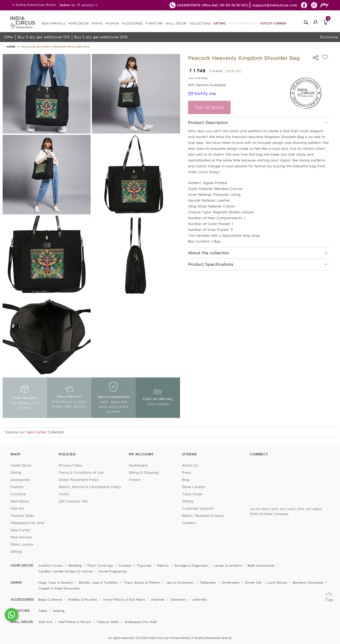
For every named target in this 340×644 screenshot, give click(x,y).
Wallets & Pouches (83, 599)
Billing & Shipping (144, 473)
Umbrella (199, 599)
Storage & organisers (191, 565)
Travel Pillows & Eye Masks (124, 599)
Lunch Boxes (277, 582)
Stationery (178, 599)
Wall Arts (46, 622)
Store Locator (22, 544)
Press (186, 473)
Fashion (17, 487)
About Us (190, 465)
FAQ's (64, 494)
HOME (11, 47)
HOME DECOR (78, 23)
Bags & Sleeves (50, 599)
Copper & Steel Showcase (59, 588)
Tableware (208, 582)
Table (43, 611)
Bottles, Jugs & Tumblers (98, 582)
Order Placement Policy (79, 480)
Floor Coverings (100, 565)
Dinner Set (253, 582)
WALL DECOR (176, 23)
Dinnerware (230, 582)
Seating (59, 611)
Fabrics (163, 565)
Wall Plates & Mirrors (75, 622)
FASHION (112, 23)
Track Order (192, 494)
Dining (16, 473)
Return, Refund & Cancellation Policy (90, 487)
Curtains (125, 565)
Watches (158, 599)
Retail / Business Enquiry (203, 516)
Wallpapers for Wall (27, 523)
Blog (186, 480)
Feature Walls (22, 516)
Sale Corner (36, 432)
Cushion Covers (51, 565)
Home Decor (21, 465)
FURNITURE (154, 23)
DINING (97, 23)
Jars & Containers (180, 582)
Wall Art (17, 508)
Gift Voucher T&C (74, 501)
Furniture (18, 494)
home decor (22, 566)
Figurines (144, 565)
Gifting (220, 23)
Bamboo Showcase (308, 582)
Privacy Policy (71, 465)
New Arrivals (21, 537)
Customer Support (198, 508)
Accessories (20, 480)
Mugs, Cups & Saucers (56, 582)
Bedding (75, 565)
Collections (200, 23)
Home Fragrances (113, 571)
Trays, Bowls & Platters (142, 582)
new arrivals (53, 23)
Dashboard (138, 465)
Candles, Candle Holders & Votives (66, 571)
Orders (135, 480)
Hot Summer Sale (243, 23)
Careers (189, 523)
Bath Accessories (261, 565)
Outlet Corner (273, 23)
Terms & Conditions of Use (81, 473)
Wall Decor (20, 501)
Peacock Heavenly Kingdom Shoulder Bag (55, 47)
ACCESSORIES (132, 23)
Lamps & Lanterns (228, 565)
